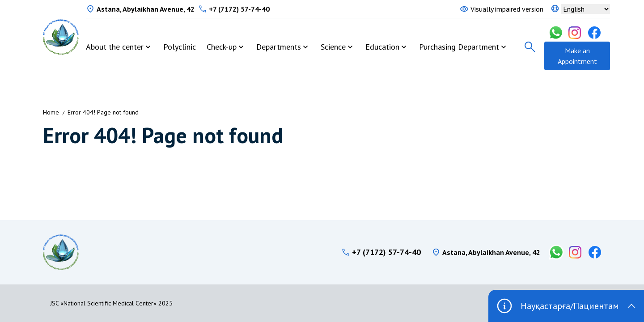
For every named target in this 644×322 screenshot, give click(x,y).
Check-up (222, 47)
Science (333, 47)
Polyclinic (180, 47)
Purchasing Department (459, 47)
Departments (279, 47)
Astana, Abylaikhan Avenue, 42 (146, 9)
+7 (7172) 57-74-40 (239, 9)
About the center (115, 47)
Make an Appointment (577, 56)
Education (382, 47)
